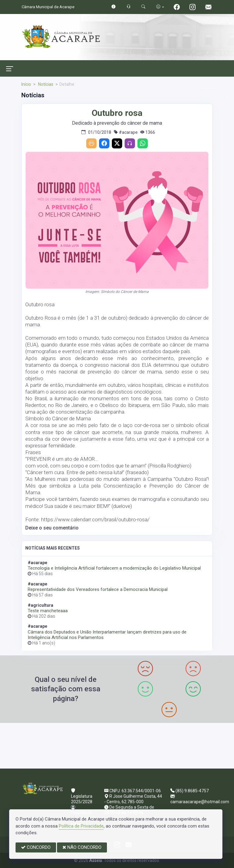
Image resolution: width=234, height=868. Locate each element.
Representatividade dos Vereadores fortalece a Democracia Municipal (98, 589)
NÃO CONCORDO (82, 847)
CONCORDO (36, 847)
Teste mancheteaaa (48, 611)
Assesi (96, 860)
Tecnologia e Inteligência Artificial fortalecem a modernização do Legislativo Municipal (114, 568)
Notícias (45, 84)
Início (26, 84)
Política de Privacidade (81, 826)
